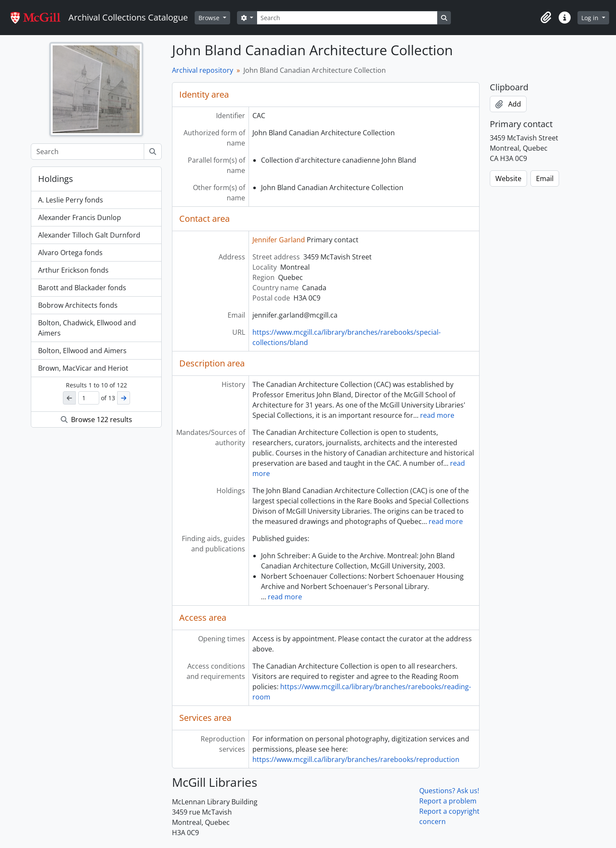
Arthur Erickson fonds (73, 270)
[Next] (124, 398)
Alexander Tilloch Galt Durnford (89, 235)
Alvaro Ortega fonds (70, 253)
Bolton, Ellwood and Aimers (82, 351)
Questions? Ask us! (449, 791)
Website (508, 179)
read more (437, 415)
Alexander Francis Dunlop (80, 217)
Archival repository (203, 70)
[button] (546, 18)
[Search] (347, 18)
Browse (210, 18)
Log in (591, 18)
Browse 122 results (96, 420)
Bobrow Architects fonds (78, 305)
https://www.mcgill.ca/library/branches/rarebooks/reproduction (356, 759)
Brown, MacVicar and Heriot (83, 368)
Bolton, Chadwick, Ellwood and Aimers (87, 328)
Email (545, 179)
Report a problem (448, 801)
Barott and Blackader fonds (82, 288)
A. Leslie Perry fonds (71, 200)
